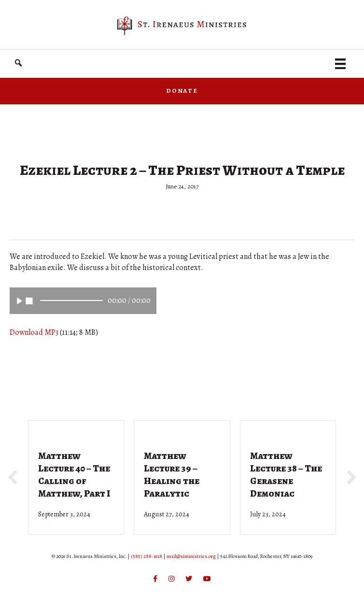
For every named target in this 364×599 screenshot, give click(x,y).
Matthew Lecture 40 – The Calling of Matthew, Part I (74, 475)
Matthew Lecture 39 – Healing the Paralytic (172, 475)
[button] (18, 63)
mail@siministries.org (191, 556)
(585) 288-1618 (147, 556)
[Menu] (340, 64)
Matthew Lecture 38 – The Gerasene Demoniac (286, 475)
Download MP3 (34, 332)
